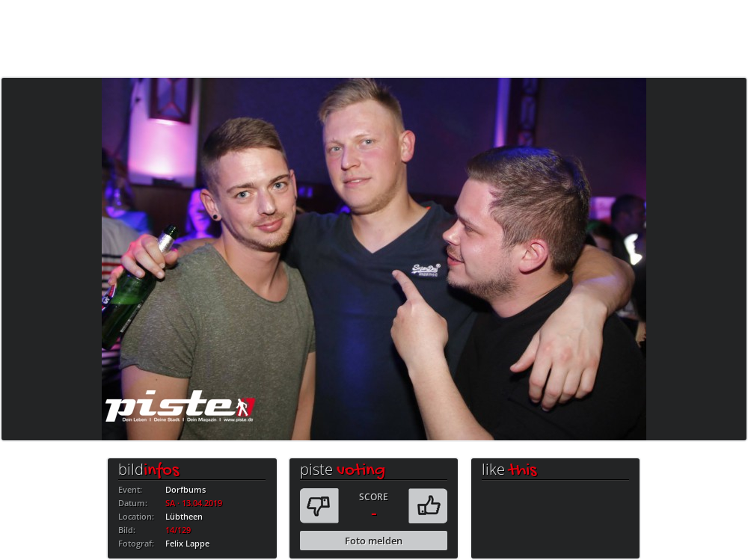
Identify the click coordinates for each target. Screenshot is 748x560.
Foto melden (374, 541)
